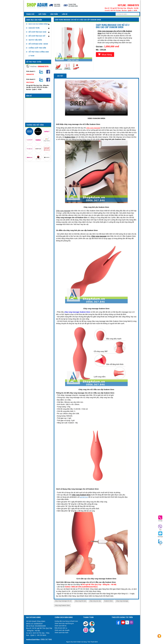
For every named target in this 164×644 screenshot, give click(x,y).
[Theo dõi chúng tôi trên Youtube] (123, 623)
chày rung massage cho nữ (63, 601)
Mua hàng (105, 54)
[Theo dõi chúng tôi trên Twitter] (127, 623)
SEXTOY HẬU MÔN (35, 40)
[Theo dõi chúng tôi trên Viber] (131, 623)
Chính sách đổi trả (60, 626)
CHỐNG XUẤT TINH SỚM (37, 48)
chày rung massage (122, 601)
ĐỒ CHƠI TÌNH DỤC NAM (37, 32)
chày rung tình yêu (80, 601)
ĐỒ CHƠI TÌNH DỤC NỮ (37, 36)
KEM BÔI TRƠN (34, 28)
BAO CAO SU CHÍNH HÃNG (38, 24)
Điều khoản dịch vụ (61, 628)
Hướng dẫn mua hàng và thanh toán (66, 621)
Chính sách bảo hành (61, 633)
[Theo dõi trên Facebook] (119, 623)
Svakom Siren (108, 601)
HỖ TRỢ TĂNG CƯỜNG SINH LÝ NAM (39, 54)
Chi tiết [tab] (60, 76)
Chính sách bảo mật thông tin (64, 623)
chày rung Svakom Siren (62, 605)
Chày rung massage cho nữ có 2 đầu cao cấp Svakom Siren (78, 20)
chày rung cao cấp (95, 601)
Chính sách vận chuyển (62, 630)
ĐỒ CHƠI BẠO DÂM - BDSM (38, 44)
